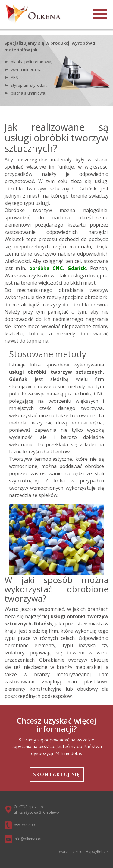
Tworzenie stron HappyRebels (83, 852)
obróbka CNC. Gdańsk (58, 268)
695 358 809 (24, 825)
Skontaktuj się (57, 774)
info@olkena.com (29, 839)
